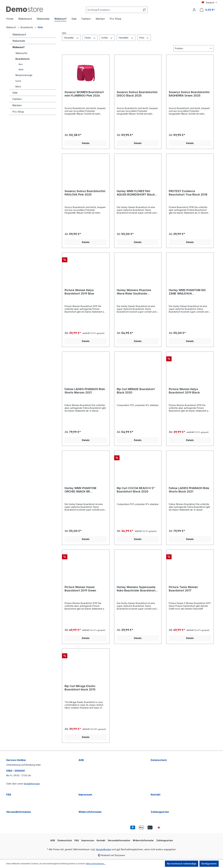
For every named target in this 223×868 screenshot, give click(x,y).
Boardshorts (23, 59)
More (18, 87)
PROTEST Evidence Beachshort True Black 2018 (188, 193)
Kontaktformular (32, 784)
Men (21, 64)
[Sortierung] (194, 48)
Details (86, 143)
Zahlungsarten (160, 812)
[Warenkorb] (207, 10)
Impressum (85, 795)
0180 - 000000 (15, 771)
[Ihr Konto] (194, 10)
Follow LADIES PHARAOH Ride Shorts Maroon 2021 (85, 391)
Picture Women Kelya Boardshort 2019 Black (184, 391)
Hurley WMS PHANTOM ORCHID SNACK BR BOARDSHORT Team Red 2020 (85, 490)
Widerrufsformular (90, 812)
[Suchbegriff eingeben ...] (113, 10)
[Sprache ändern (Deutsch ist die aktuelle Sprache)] (209, 3)
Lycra (18, 81)
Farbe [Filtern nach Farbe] (90, 38)
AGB (81, 760)
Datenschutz (159, 760)
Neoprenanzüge (24, 75)
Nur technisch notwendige (182, 864)
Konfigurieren (209, 864)
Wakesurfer (21, 53)
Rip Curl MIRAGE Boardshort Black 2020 (136, 391)
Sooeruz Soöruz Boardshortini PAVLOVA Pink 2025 (85, 193)
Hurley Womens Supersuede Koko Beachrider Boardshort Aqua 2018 (136, 589)
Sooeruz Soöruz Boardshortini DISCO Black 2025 (137, 94)
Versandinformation (19, 812)
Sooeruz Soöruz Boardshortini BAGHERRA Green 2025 (189, 94)
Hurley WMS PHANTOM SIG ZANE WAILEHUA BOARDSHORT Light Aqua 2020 (187, 292)
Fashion (17, 99)
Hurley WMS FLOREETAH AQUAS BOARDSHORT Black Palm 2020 (136, 193)
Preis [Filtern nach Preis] (144, 38)
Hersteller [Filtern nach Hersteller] (71, 38)
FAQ (9, 795)
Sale (15, 93)
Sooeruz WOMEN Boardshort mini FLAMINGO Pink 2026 (84, 94)
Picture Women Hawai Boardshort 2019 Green (80, 589)
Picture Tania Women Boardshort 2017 (183, 589)
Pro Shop (18, 112)
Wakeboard (19, 34)
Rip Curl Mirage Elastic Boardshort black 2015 (80, 688)
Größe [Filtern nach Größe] (107, 38)
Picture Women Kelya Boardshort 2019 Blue (79, 292)
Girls (21, 70)
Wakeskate (19, 41)
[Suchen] (144, 10)
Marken (17, 105)
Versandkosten (103, 849)
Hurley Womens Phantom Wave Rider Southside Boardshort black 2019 (134, 292)
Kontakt (156, 795)
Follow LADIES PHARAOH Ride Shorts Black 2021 (189, 490)
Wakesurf (18, 47)
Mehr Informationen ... (96, 864)
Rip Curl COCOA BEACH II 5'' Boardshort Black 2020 (136, 490)
